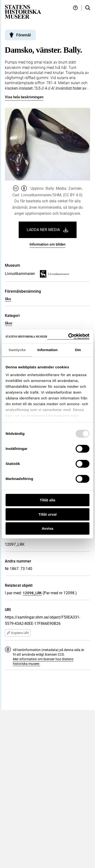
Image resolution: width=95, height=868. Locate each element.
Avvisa (47, 528)
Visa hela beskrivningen (24, 97)
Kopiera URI (18, 633)
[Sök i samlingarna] (88, 8)
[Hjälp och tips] (75, 8)
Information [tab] (47, 350)
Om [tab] (78, 350)
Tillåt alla (47, 500)
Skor (9, 323)
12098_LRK (32, 593)
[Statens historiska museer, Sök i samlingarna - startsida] (23, 12)
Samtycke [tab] (17, 350)
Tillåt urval (48, 514)
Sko (8, 299)
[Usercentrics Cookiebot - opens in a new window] (68, 336)
